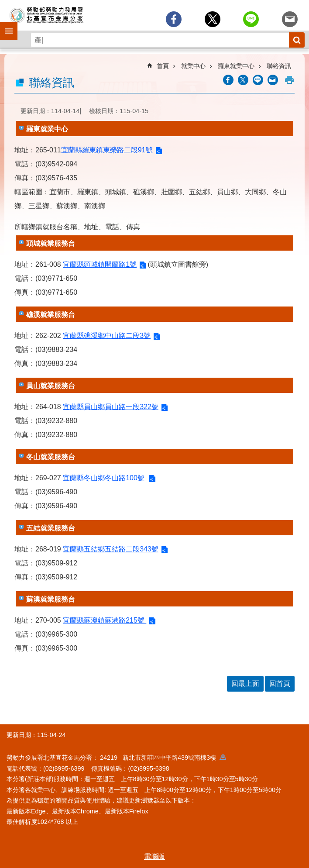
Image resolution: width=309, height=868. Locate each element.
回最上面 (245, 684)
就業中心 (193, 66)
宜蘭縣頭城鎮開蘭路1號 (100, 264)
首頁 (163, 66)
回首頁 (280, 684)
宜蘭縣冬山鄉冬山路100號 (105, 478)
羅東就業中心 (236, 66)
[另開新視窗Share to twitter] (213, 19)
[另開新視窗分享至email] (290, 19)
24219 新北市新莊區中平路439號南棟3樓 (163, 758)
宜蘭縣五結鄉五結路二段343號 (111, 549)
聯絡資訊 (279, 66)
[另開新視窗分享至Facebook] (174, 19)
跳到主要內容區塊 (5, 5)
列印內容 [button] (289, 80)
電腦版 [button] (154, 856)
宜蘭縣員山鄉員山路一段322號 (111, 407)
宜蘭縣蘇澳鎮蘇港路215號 (105, 620)
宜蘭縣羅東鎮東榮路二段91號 (107, 150)
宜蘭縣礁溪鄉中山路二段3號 (107, 336)
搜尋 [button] (297, 40)
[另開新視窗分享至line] (251, 19)
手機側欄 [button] (5, 25)
